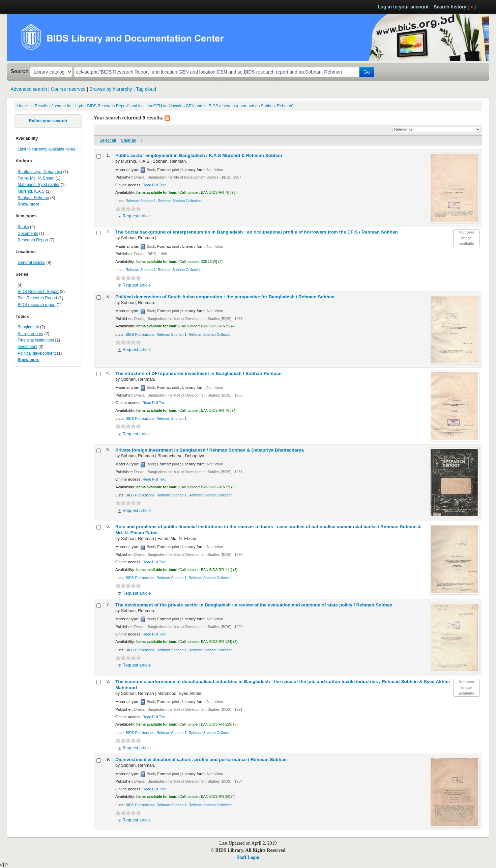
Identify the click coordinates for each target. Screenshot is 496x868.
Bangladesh (28, 327)
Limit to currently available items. (47, 149)
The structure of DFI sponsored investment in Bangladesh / (198, 373)
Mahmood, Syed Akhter (38, 185)
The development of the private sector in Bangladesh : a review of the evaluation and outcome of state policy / (254, 605)
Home (23, 106)
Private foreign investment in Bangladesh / (210, 450)
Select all (108, 140)
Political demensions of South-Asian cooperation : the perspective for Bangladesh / (225, 297)
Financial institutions (36, 340)
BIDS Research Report (38, 292)
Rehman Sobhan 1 (141, 201)
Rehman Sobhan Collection (180, 201)
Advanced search (29, 89)
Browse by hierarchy (111, 89)
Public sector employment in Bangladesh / (199, 155)
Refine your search (48, 121)
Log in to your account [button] (403, 7)
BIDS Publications (140, 334)
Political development (37, 353)
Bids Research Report (37, 298)
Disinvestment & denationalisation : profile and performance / (201, 760)
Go (367, 72)
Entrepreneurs (30, 334)
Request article (137, 216)
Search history (450, 7)
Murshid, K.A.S (31, 191)
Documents (28, 234)
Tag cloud (146, 89)
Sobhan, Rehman (33, 198)
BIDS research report (36, 305)
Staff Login (248, 857)
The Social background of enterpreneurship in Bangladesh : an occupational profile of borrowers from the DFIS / (257, 232)
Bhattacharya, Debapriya (40, 172)
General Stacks (31, 263)
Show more (28, 204)
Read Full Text (154, 185)
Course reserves (68, 89)
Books (23, 227)
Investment (27, 347)
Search (20, 71)
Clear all (128, 140)
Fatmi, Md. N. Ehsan (36, 178)
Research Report (33, 240)
